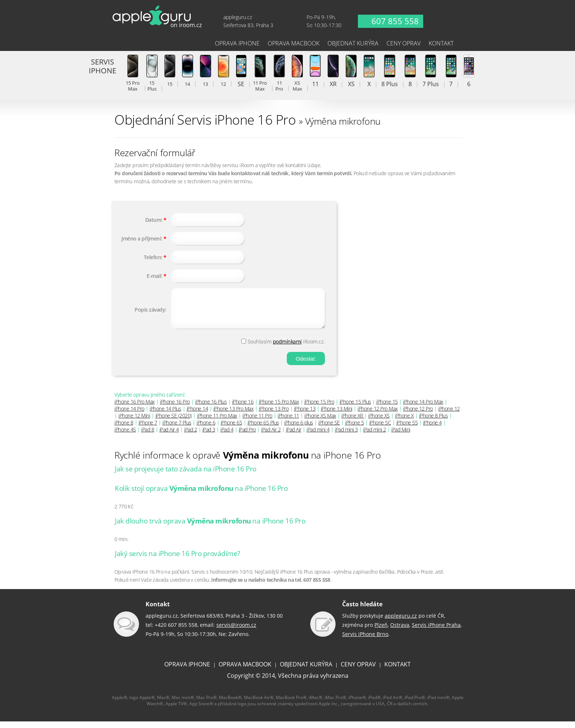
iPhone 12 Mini (134, 422)
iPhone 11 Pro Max (217, 422)
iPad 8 (148, 436)
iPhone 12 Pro (418, 415)
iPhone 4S (125, 436)
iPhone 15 (387, 408)
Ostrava (400, 631)
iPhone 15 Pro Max (279, 408)
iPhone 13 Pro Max (234, 415)
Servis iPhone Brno (365, 641)
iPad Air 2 (271, 436)
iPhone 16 (243, 408)
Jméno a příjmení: (142, 238)
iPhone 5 (354, 429)
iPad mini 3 (346, 436)
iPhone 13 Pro (274, 415)
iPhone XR (353, 422)
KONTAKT (398, 671)
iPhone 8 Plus (434, 422)
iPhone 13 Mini (337, 415)
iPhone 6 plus (299, 429)
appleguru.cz (401, 622)
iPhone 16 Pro (175, 408)
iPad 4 (227, 436)
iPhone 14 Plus (165, 415)
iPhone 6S (232, 429)
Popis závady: (151, 313)
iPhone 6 (206, 429)
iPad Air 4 (169, 436)
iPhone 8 (124, 429)
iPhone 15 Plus (355, 408)
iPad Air (294, 436)
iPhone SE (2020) (174, 422)
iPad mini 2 (375, 436)
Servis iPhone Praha (436, 631)
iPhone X (404, 422)
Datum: (154, 220)
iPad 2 (191, 436)
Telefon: (153, 257)
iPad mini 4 (318, 436)
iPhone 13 (305, 415)
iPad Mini (401, 436)
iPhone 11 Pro (257, 422)
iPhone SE (329, 429)
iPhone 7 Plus (177, 429)
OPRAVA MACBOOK (245, 671)
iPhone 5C (380, 429)
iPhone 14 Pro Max (423, 408)
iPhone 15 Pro (319, 408)
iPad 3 (209, 436)
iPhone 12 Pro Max (378, 415)
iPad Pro (247, 436)
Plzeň (381, 631)
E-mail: (155, 276)
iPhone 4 (433, 429)
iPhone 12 (449, 415)
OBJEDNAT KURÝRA (306, 671)
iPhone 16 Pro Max (135, 408)
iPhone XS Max (320, 422)
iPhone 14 (197, 415)
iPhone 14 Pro (129, 415)
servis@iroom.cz (236, 631)
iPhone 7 (148, 429)
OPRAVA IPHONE (187, 671)
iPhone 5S (407, 429)
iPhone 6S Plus (263, 429)
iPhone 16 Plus (211, 408)
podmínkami (287, 348)
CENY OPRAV (358, 671)
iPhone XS (379, 422)
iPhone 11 (288, 422)
